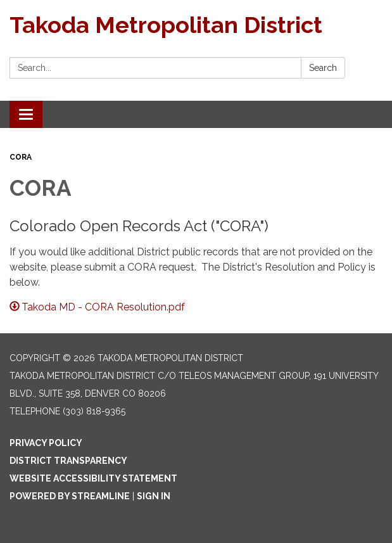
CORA (21, 157)
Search (323, 68)
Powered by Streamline (70, 496)
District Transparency (68, 461)
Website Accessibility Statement (93, 478)
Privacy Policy (46, 443)
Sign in (154, 496)
